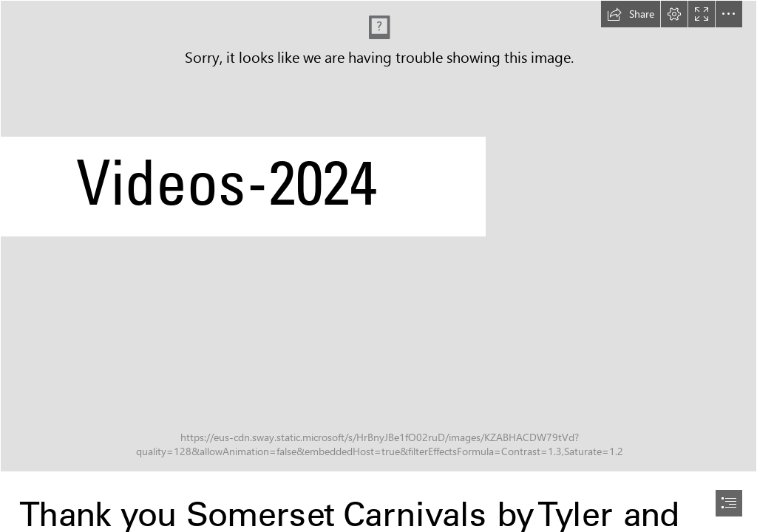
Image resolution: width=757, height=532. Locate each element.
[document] (378, 266)
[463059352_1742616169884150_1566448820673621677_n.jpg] (378, 236)
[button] (631, 14)
